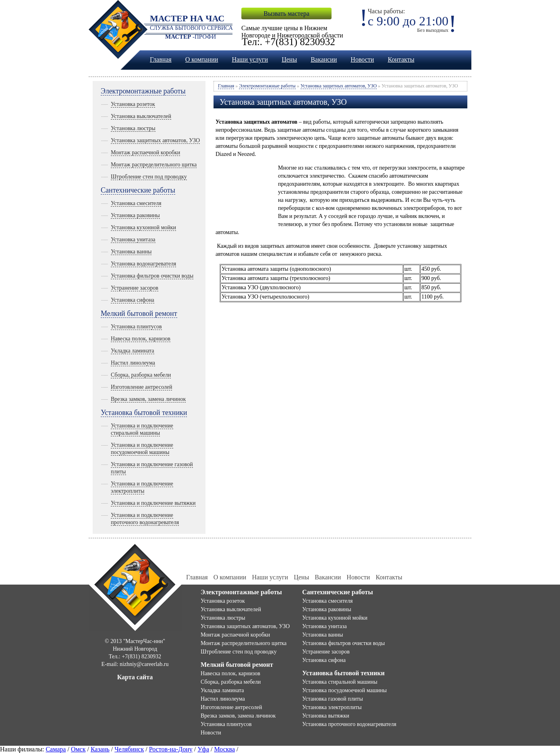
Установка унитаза (133, 240)
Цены (289, 59)
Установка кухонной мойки (143, 227)
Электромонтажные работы (143, 91)
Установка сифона (133, 300)
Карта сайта (135, 677)
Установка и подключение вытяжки (153, 503)
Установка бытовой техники (144, 413)
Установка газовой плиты (333, 699)
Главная (161, 59)
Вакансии (324, 59)
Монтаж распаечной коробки (145, 152)
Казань (100, 749)
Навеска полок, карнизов (141, 339)
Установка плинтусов (136, 327)
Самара (56, 749)
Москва (224, 749)
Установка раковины (135, 215)
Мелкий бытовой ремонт (139, 313)
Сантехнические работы (138, 190)
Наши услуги (250, 59)
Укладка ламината (133, 351)
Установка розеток (133, 104)
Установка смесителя (136, 203)
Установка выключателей (141, 116)
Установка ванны (131, 252)
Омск (78, 749)
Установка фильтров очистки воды (152, 276)
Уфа (203, 749)
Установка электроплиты (332, 707)
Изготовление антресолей (141, 387)
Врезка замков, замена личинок (148, 399)
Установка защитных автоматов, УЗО (155, 140)
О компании (202, 59)
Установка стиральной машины (340, 682)
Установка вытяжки (326, 716)
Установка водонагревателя (143, 264)
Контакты (401, 59)
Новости (362, 59)
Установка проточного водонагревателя (349, 724)
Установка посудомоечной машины (344, 690)
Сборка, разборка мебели (141, 375)
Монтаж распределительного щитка (154, 165)
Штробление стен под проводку (149, 177)
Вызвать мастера (286, 13)
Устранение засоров (135, 288)
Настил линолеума (133, 363)
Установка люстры (133, 128)
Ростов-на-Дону (171, 749)
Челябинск (129, 749)
